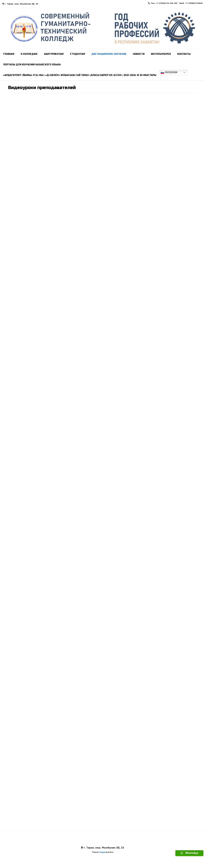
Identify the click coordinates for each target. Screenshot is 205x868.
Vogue (102, 852)
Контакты (184, 54)
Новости (139, 54)
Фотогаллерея (161, 54)
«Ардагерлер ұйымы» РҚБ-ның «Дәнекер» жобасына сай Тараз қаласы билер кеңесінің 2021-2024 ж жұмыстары (80, 75)
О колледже (29, 54)
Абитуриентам (54, 54)
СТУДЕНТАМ (78, 54)
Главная (9, 54)
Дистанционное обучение (109, 54)
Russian (169, 73)
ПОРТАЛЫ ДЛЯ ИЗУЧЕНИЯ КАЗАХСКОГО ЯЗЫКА (32, 65)
